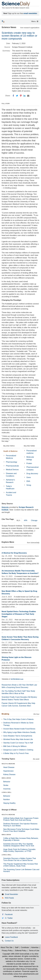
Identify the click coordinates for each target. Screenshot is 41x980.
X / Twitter (9, 918)
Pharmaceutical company (32, 468)
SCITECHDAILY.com (17, 679)
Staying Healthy (9, 803)
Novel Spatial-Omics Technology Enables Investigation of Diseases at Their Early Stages (19, 614)
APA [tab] (26, 520)
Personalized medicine (32, 452)
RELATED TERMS (29, 446)
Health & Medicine (10, 451)
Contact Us (9, 941)
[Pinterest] (21, 96)
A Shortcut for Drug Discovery (14, 553)
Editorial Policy (21, 951)
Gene (29, 477)
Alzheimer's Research (10, 481)
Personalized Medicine (11, 457)
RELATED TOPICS (9, 446)
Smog (29, 485)
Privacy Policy (7, 951)
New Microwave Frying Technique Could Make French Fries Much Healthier (21, 830)
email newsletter (30, 13)
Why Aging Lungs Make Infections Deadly (19, 732)
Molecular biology (30, 458)
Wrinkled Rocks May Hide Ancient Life (18, 739)
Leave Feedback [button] (11, 937)
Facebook (9, 914)
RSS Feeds (9, 898)
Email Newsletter (11, 894)
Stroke (6, 785)
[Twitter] (17, 96)
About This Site (7, 947)
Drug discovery (32, 474)
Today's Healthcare (10, 487)
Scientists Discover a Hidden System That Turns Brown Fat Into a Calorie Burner (20, 859)
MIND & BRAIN (6, 778)
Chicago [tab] (34, 520)
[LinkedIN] (24, 96)
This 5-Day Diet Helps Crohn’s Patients (18, 719)
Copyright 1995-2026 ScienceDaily (16, 954)
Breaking (5, 714)
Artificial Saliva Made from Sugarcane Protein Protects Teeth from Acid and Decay (21, 819)
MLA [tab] (18, 520)
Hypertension (8, 771)
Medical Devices (12, 470)
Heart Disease (9, 767)
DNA (28, 481)
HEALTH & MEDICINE (8, 764)
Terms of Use (34, 951)
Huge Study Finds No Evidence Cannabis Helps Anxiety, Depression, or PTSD (19, 850)
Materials (5, 507)
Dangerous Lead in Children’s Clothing (18, 750)
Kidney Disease (9, 774)
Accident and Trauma (11, 494)
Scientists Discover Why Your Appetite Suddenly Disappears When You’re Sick (19, 845)
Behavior (7, 782)
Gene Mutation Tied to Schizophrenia (18, 736)
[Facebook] (13, 96)
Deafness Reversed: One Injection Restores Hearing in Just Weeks (20, 825)
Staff (17, 947)
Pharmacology (11, 462)
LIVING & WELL (7, 792)
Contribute (25, 947)
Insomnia (7, 789)
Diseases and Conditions (11, 475)
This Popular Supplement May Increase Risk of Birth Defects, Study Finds (21, 865)
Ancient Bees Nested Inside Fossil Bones (19, 729)
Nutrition (7, 799)
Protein (29, 463)
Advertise (35, 947)
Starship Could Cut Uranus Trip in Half (18, 743)
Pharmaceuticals (12, 466)
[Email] (28, 96)
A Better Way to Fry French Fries (16, 753)
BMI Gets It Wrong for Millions (15, 746)
